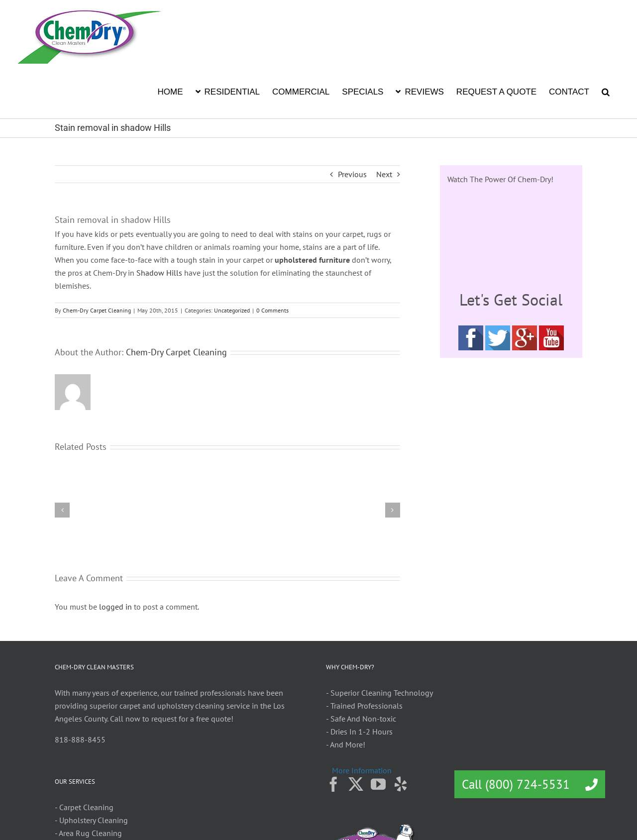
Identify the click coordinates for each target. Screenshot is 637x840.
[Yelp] (401, 784)
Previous (352, 174)
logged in (115, 607)
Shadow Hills (159, 273)
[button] (606, 91)
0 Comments (272, 310)
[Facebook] (333, 784)
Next (384, 174)
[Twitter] (356, 784)
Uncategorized (232, 310)
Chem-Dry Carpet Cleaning (97, 310)
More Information (362, 770)
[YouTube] (378, 784)
